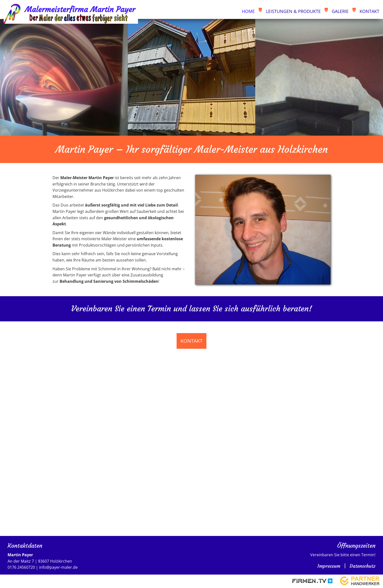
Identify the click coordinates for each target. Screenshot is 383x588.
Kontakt (369, 11)
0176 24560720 (21, 567)
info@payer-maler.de (58, 567)
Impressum (329, 566)
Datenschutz (362, 566)
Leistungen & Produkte (293, 11)
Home (248, 11)
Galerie (340, 11)
